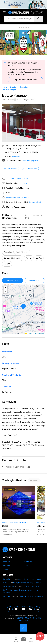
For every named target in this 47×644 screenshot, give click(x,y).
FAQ (26, 565)
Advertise (6, 565)
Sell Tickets (7, 596)
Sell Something (8, 586)
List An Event (8, 579)
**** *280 (10, 178)
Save (23, 641)
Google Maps (13, 280)
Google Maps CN (39, 333)
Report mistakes (36, 202)
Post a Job (7, 583)
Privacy (5, 569)
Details (26, 183)
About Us (6, 561)
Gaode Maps (34, 280)
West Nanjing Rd (30, 160)
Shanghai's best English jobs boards (27, 583)
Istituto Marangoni (9, 90)
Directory (14, 87)
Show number (22, 178)
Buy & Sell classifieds (31, 586)
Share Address (29, 169)
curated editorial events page (30, 579)
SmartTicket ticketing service (31, 596)
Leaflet (28, 333)
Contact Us (29, 561)
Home (4, 87)
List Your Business (10, 590)
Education (24, 87)
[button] (16, 639)
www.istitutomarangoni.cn (17, 197)
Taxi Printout (10, 169)
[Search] (38, 19)
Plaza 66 (16, 156)
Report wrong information (25, 80)
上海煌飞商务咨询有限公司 (25, 618)
